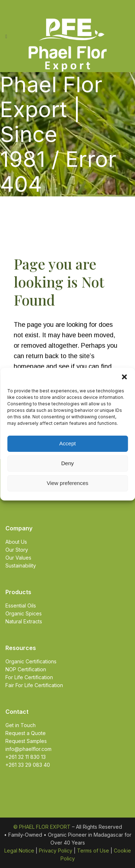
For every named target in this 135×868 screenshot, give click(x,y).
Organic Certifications (31, 661)
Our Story (17, 550)
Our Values (18, 558)
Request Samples (26, 741)
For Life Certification (29, 677)
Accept (68, 443)
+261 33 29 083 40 (28, 765)
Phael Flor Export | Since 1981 (51, 122)
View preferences (68, 483)
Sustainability (21, 566)
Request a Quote (26, 733)
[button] (124, 377)
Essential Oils (21, 606)
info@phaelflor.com (28, 749)
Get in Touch (21, 725)
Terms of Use (93, 851)
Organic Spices (24, 613)
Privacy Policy (56, 851)
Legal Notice (19, 851)
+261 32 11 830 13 (26, 757)
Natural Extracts (24, 621)
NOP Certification (26, 669)
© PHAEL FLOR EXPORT (42, 827)
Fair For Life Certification (34, 685)
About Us (16, 542)
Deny (67, 463)
